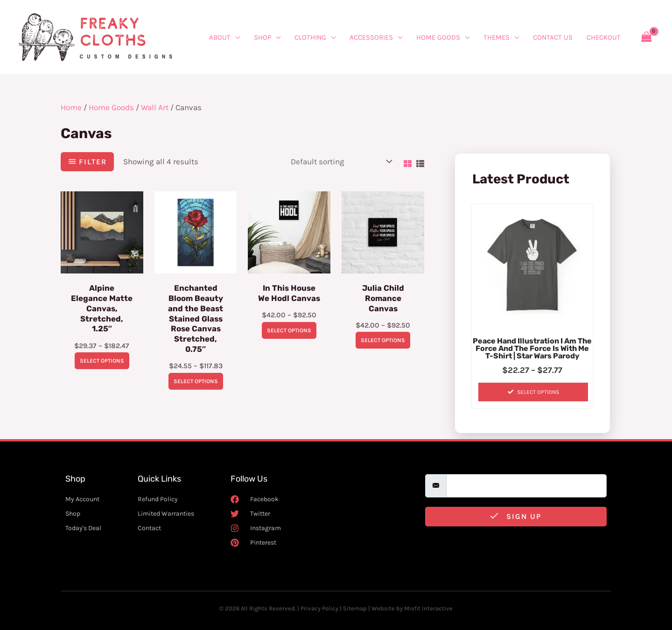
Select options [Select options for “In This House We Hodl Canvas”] (289, 330)
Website (383, 608)
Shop (262, 37)
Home (71, 107)
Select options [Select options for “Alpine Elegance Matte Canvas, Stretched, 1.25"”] (102, 362)
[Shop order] (339, 161)
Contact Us (553, 37)
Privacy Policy (319, 608)
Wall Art (155, 107)
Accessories (371, 37)
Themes (497, 37)
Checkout (604, 37)
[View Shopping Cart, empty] (646, 37)
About (220, 37)
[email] (526, 486)
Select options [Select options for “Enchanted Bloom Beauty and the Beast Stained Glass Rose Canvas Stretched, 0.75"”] (196, 382)
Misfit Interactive (428, 608)
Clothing (310, 37)
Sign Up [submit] (516, 516)
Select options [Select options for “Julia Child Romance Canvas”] (383, 341)
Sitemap (355, 608)
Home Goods (438, 37)
